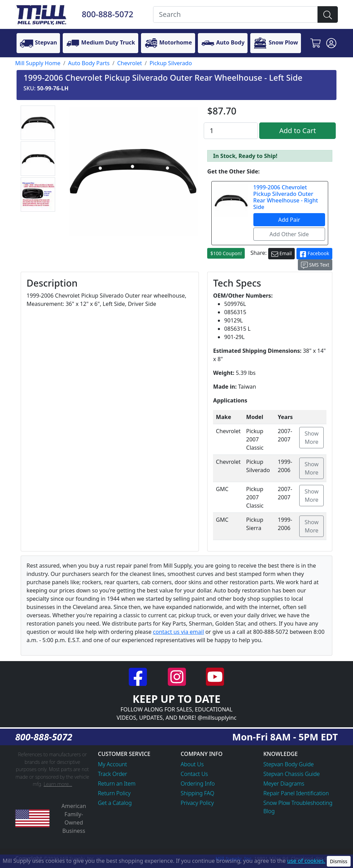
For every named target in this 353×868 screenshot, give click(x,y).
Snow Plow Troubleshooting (298, 803)
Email (282, 254)
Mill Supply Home (38, 63)
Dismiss (339, 861)
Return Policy (114, 793)
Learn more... (58, 784)
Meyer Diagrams (284, 784)
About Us (192, 764)
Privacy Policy (197, 803)
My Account (113, 764)
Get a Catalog (115, 803)
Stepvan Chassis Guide (292, 774)
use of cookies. (306, 861)
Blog (269, 811)
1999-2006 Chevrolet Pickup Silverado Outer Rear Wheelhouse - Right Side (286, 197)
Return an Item (117, 784)
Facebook (314, 254)
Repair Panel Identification (296, 793)
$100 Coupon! (226, 253)
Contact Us (194, 774)
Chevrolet (130, 63)
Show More (311, 438)
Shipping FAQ (198, 793)
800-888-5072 (107, 14)
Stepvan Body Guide (289, 764)
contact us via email (179, 632)
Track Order (113, 774)
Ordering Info (198, 784)
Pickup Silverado (171, 63)
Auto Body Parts (89, 63)
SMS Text (315, 265)
